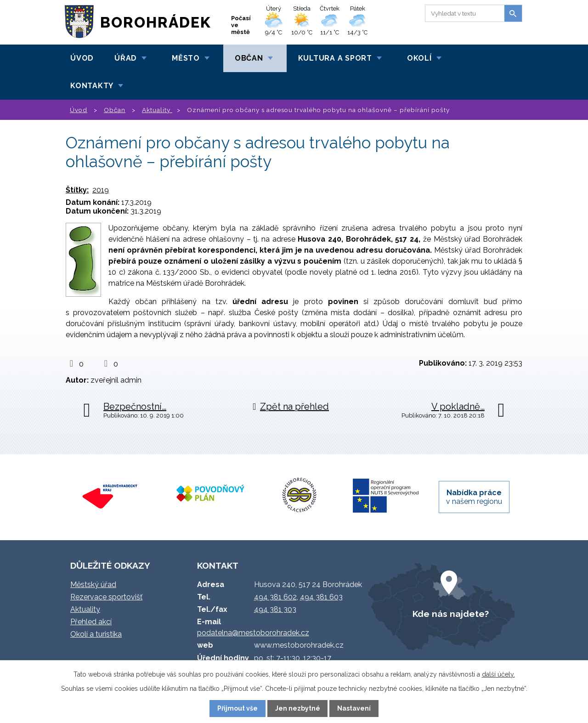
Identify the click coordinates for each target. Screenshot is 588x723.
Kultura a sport (335, 58)
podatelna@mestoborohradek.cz (253, 633)
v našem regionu (474, 497)
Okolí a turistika (96, 634)
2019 (101, 190)
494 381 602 (275, 597)
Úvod (82, 58)
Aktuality (157, 110)
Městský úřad (93, 585)
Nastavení (354, 708)
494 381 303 (275, 609)
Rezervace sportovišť (106, 597)
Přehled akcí (91, 622)
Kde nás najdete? (451, 614)
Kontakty (92, 86)
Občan (249, 58)
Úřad (126, 58)
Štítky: (77, 190)
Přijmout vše (237, 708)
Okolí (419, 58)
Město (186, 58)
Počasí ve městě (241, 25)
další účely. (498, 674)
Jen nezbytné (298, 708)
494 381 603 (321, 597)
